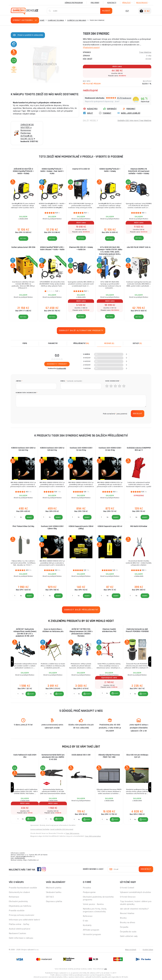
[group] (25, 662)
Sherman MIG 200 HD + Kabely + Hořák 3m (81, 248)
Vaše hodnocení (113, 381)
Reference (88, 916)
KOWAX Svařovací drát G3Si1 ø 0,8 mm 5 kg (52, 449)
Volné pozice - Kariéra (93, 904)
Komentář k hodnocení (27, 393)
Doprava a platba (54, 901)
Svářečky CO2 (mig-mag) (77, 20)
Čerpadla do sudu (128, 932)
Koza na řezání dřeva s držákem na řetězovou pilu (53, 630)
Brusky (123, 918)
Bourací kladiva (127, 913)
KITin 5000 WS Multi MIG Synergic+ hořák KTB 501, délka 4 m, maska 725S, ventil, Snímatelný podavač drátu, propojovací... (110, 251)
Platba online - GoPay (19, 924)
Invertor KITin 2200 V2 (81, 169)
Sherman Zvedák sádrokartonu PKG (109, 630)
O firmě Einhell (127, 888)
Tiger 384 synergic (72, 833)
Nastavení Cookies (17, 933)
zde (105, 969)
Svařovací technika (56, 20)
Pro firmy (95, 3)
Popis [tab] (25, 343)
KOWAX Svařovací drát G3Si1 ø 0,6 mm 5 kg (23, 449)
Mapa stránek (131, 950)
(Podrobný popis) (91, 47)
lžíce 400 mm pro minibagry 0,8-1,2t (137, 756)
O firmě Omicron (128, 897)
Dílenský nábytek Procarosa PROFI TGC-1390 (109, 756)
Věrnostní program (74, 3)
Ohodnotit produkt (57, 364)
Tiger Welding (145, 52)
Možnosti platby (54, 888)
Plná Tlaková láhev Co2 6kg (23, 526)
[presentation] (35, 414)
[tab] (109, 343)
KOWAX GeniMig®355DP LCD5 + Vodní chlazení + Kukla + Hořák (52, 248)
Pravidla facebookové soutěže (23, 888)
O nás (85, 921)
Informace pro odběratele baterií (24, 920)
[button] (31, 694)
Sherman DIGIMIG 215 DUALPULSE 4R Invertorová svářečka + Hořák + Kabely (139, 171)
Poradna (87, 888)
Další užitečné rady (129, 936)
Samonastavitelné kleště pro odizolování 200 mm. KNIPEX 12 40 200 (53, 757)
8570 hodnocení (124, 98)
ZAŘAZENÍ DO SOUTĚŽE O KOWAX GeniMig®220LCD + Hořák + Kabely (23, 171)
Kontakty (112, 3)
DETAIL (23, 238)
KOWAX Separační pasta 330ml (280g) (81, 527)
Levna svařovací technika (40, 829)
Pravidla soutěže (17, 910)
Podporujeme (89, 892)
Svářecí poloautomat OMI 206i (23, 247)
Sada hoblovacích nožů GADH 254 (25, 756)
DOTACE (50, 897)
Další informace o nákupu (21, 938)
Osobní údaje (148, 950)
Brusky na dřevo (128, 922)
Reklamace (14, 897)
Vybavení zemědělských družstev (135, 892)
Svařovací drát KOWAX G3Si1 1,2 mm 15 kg (110, 449)
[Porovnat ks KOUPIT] (18, 694)
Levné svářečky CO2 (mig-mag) (62, 829)
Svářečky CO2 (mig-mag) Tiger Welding (134, 121)
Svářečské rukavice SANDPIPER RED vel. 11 (139, 449)
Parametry (53, 343)
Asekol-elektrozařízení (20, 929)
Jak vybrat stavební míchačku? (134, 909)
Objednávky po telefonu (20, 906)
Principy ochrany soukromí (21, 915)
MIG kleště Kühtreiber (139, 526)
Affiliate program (91, 930)
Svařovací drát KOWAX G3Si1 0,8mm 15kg (52, 527)
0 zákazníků (61, 368)
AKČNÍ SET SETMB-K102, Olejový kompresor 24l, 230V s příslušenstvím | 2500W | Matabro (81, 633)
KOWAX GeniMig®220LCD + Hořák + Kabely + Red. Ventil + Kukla (52, 171)
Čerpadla (124, 927)
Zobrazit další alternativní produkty (81, 331)
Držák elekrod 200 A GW (81, 755)
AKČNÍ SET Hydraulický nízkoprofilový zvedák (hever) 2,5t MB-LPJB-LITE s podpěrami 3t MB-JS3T (25, 633)
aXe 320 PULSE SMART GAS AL (139, 247)
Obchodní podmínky (18, 901)
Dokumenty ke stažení (19, 892)
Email (71, 381)
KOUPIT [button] (32, 694)
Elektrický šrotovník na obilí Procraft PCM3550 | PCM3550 (137, 630)
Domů (42, 20)
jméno (19, 381)
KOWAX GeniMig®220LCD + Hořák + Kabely (110, 170)
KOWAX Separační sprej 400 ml (110, 526)
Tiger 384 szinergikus (93, 836)
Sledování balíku (54, 892)
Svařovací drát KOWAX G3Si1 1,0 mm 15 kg (81, 449)
